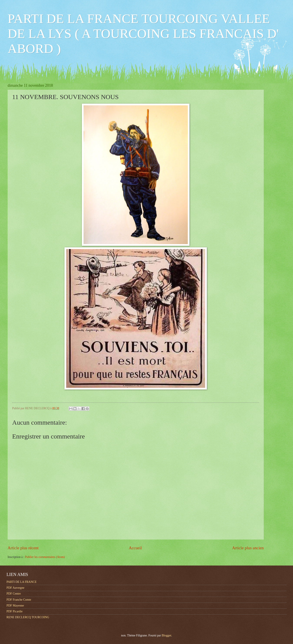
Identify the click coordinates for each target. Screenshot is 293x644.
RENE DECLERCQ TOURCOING (28, 617)
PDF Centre (14, 594)
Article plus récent (23, 548)
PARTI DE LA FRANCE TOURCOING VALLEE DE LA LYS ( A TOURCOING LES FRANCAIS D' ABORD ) (143, 34)
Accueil (135, 548)
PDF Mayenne (15, 606)
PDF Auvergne (15, 588)
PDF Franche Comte (19, 600)
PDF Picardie (15, 611)
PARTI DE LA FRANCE (22, 582)
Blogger (166, 635)
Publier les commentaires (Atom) (45, 557)
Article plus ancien (248, 548)
